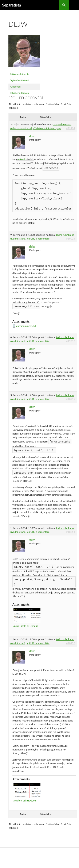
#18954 (71, 532)
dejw (32, 136)
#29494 (71, 128)
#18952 (71, 643)
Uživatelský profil (20, 74)
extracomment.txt (26, 326)
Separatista (12, 5)
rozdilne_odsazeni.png (25, 801)
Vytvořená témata (20, 80)
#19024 (71, 239)
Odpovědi (16, 87)
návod (21, 159)
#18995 (71, 399)
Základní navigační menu (74, 5)
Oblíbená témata (20, 93)
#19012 (71, 341)
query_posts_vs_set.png (26, 626)
